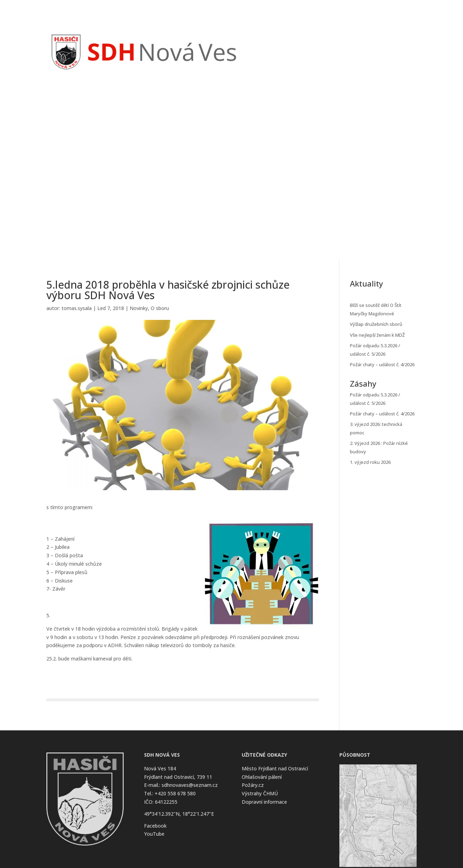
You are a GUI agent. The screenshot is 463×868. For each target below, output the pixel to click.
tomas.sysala (77, 308)
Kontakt (400, 41)
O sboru (160, 308)
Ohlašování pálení (262, 777)
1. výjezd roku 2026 (370, 462)
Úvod (265, 41)
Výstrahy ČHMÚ (260, 793)
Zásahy (313, 41)
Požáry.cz (253, 785)
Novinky (288, 41)
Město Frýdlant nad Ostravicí (275, 768)
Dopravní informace (264, 802)
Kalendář (339, 41)
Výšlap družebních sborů (376, 324)
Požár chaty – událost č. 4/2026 (382, 364)
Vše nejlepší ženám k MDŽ (377, 335)
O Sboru (366, 41)
